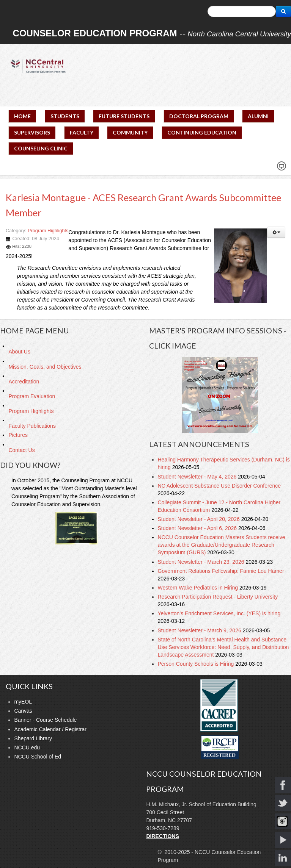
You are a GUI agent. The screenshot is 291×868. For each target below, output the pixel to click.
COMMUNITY (130, 132)
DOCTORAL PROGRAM (199, 116)
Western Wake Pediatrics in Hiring (199, 588)
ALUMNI (258, 116)
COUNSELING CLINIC (41, 148)
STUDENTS (65, 116)
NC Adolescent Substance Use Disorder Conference (219, 486)
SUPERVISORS (32, 132)
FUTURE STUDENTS (124, 116)
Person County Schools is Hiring (197, 664)
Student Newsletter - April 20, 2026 (200, 519)
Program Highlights (48, 231)
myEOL (23, 702)
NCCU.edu (27, 748)
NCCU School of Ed (38, 757)
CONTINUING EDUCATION (202, 132)
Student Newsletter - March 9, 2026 (200, 630)
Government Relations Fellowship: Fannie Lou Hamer (221, 571)
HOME (22, 116)
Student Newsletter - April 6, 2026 (198, 528)
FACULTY (82, 132)
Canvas (23, 711)
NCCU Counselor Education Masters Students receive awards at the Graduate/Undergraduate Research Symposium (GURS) (222, 545)
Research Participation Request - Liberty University (218, 597)
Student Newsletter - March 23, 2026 (202, 562)
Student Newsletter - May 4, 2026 (198, 477)
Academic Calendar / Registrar (50, 729)
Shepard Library (33, 738)
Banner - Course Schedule (45, 720)
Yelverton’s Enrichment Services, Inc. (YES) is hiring (219, 613)
